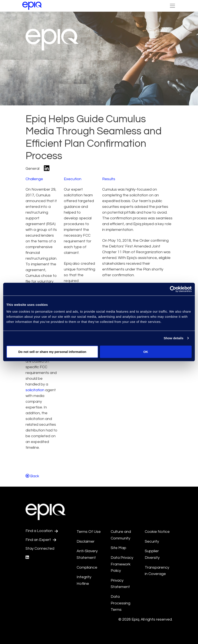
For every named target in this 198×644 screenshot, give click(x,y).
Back (32, 476)
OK (146, 351)
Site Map (118, 548)
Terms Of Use (89, 532)
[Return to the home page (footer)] (32, 6)
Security (152, 541)
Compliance (87, 567)
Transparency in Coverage (157, 571)
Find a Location (42, 531)
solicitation (35, 390)
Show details (174, 338)
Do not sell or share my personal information (52, 351)
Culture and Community (121, 535)
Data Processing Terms (121, 603)
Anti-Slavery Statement (87, 554)
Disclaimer (86, 541)
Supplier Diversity (152, 554)
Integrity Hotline (84, 580)
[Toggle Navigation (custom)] (172, 6)
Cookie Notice (157, 532)
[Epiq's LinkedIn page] (27, 557)
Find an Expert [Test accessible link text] (41, 540)
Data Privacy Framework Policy (122, 564)
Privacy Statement (120, 584)
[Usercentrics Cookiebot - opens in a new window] (173, 289)
